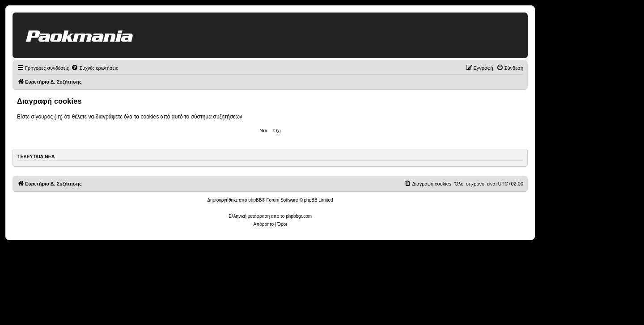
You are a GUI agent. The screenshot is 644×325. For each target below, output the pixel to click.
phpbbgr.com (299, 216)
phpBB (255, 200)
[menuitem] (95, 68)
